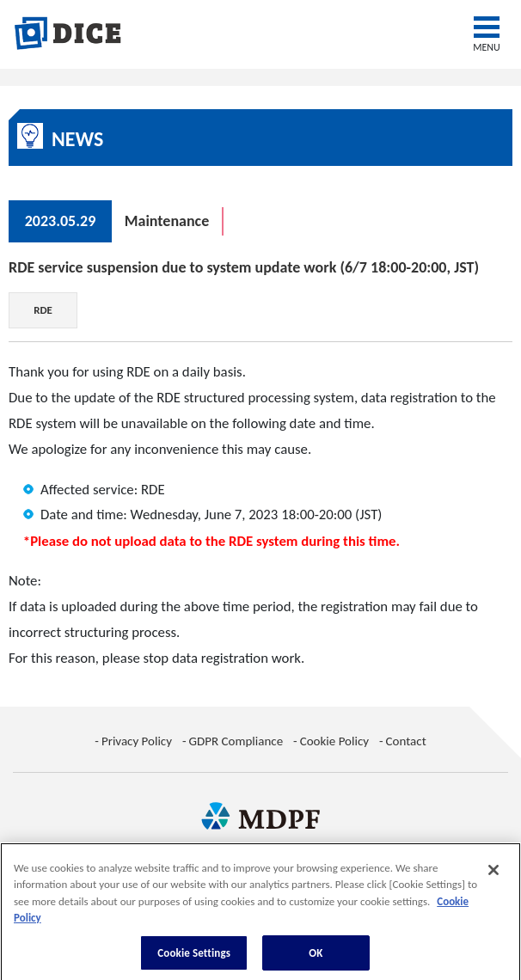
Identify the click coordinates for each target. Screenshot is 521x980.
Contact (406, 741)
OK (316, 958)
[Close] (493, 875)
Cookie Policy (334, 741)
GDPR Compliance (236, 741)
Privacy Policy (137, 741)
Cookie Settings (194, 958)
